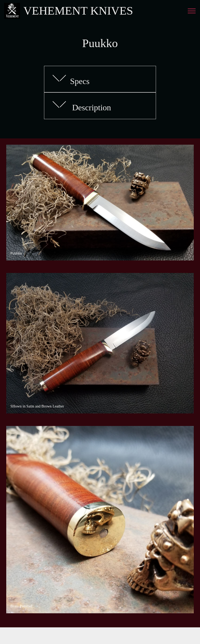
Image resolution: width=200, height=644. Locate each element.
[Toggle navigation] (192, 11)
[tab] (100, 79)
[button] (100, 79)
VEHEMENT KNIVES (78, 11)
